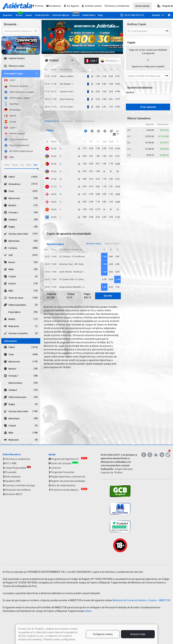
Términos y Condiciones (117, 6)
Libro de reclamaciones (63, 485)
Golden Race (89, 15)
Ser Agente (73, 6)
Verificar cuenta (93, 6)
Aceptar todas (138, 634)
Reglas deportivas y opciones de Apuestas (69, 477)
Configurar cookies (103, 634)
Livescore (56, 468)
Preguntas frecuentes (63, 472)
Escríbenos (55, 6)
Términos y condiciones (18, 459)
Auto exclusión (13, 477)
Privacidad (11, 472)
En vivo (19, 15)
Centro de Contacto (61, 463)
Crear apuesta (148, 107)
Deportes (8, 15)
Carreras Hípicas (61, 15)
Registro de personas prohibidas (68, 481)
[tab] (52, 121)
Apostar (108, 296)
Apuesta (130, 92)
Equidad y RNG (13, 481)
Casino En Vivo (42, 15)
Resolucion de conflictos (18, 490)
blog (100, 15)
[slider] (38, 169)
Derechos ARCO (14, 494)
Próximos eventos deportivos (66, 490)
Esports (76, 15)
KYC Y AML (11, 463)
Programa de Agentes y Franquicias (66, 459)
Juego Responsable (16, 468)
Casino (29, 15)
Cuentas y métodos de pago (20, 485)
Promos (39, 6)
